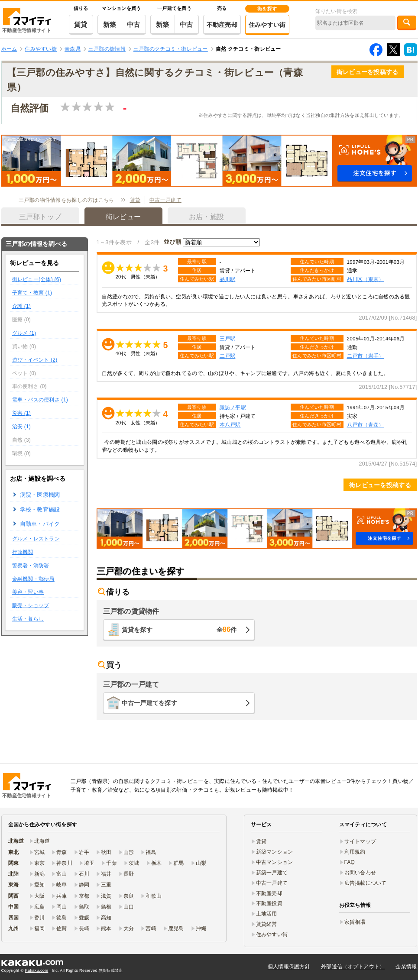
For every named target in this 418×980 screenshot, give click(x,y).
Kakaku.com (37, 970)
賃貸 (81, 24)
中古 (134, 24)
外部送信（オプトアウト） (353, 967)
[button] (209, 161)
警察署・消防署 (31, 566)
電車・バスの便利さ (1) (40, 400)
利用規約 (355, 852)
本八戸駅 (230, 425)
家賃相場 (355, 922)
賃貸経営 (267, 924)
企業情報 (406, 967)
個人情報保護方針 (289, 967)
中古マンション (275, 862)
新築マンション (275, 852)
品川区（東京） (366, 279)
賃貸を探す (179, 629)
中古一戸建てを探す (150, 703)
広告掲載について (366, 883)
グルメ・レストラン (36, 539)
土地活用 (267, 914)
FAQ (350, 862)
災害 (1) (22, 413)
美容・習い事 (28, 592)
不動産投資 (269, 903)
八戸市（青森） (366, 425)
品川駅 (228, 279)
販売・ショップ (31, 605)
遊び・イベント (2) (35, 360)
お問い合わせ (360, 873)
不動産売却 (222, 25)
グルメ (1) (24, 333)
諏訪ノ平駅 (233, 407)
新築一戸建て (272, 873)
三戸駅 (228, 338)
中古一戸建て (165, 200)
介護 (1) (22, 306)
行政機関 (23, 552)
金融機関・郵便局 (33, 579)
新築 (110, 24)
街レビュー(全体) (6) (37, 279)
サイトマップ (360, 841)
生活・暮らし (28, 619)
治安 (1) (22, 427)
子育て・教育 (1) (32, 293)
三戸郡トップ (40, 217)
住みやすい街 (267, 25)
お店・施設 (206, 217)
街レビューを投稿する (368, 72)
